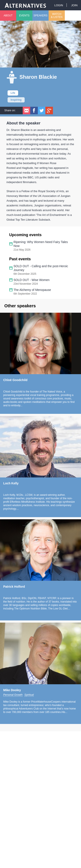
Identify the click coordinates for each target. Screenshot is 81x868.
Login (59, 5)
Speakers (40, 16)
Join (74, 5)
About (8, 16)
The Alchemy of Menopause (32, 290)
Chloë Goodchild (15, 380)
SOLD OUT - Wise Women (32, 280)
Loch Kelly (11, 483)
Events (24, 16)
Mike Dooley (12, 690)
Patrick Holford (14, 587)
